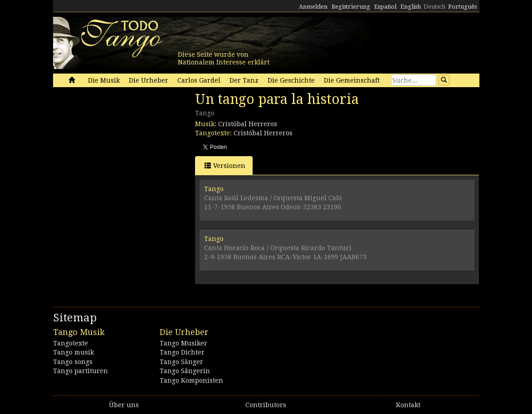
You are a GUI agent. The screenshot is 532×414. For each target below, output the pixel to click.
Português (462, 7)
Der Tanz (244, 80)
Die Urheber (149, 80)
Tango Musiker (183, 343)
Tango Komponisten (191, 380)
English (411, 7)
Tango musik (73, 352)
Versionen (225, 165)
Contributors (266, 405)
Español (385, 7)
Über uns (124, 405)
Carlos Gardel (199, 80)
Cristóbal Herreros (248, 124)
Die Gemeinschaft (352, 80)
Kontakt (408, 405)
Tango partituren (81, 371)
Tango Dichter (182, 352)
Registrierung (351, 7)
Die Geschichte (291, 80)
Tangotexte (71, 343)
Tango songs (73, 362)
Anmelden (313, 7)
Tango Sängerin (185, 371)
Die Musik (104, 80)
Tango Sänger (181, 362)
